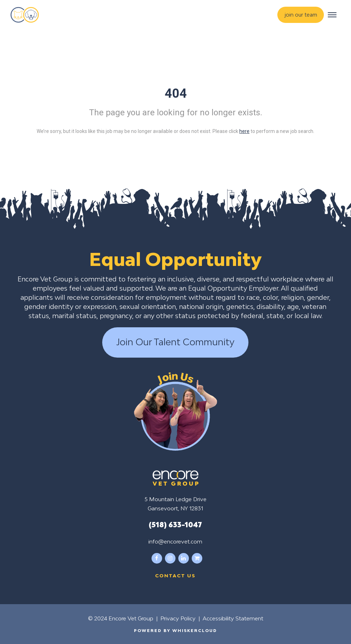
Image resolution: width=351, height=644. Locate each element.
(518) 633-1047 (175, 524)
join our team (301, 15)
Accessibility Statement (233, 618)
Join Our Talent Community (175, 342)
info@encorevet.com (175, 541)
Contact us (175, 576)
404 (176, 93)
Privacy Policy (178, 618)
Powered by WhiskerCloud (175, 630)
